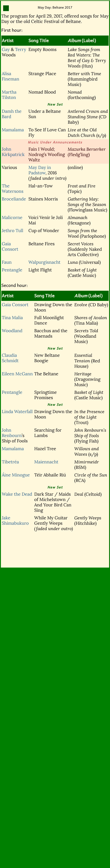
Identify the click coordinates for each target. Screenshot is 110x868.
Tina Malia (12, 318)
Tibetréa (10, 462)
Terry (21, 49)
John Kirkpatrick (13, 152)
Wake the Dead (17, 494)
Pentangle (12, 270)
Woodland (12, 331)
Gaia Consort (10, 246)
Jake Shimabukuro (15, 521)
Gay (6, 49)
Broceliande (14, 199)
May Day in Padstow (40, 170)
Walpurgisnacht (44, 262)
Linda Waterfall (17, 412)
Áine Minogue (16, 475)
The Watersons (13, 189)
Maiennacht (46, 462)
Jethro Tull (13, 231)
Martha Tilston (9, 95)
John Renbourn (12, 433)
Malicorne (12, 218)
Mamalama (13, 130)
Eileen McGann (17, 374)
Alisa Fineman (11, 76)
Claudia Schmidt (10, 358)
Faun (7, 262)
